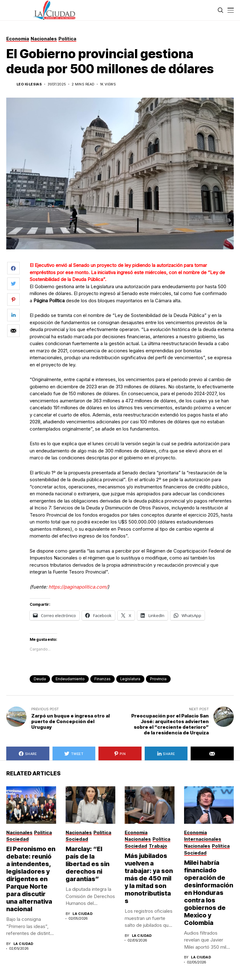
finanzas (102, 679)
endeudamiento (70, 679)
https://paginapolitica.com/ (78, 587)
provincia (158, 679)
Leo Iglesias (29, 84)
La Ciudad (23, 944)
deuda (40, 679)
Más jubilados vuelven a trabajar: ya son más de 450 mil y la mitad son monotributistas (149, 878)
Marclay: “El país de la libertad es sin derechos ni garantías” (87, 864)
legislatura (130, 679)
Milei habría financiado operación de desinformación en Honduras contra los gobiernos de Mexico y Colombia (209, 893)
